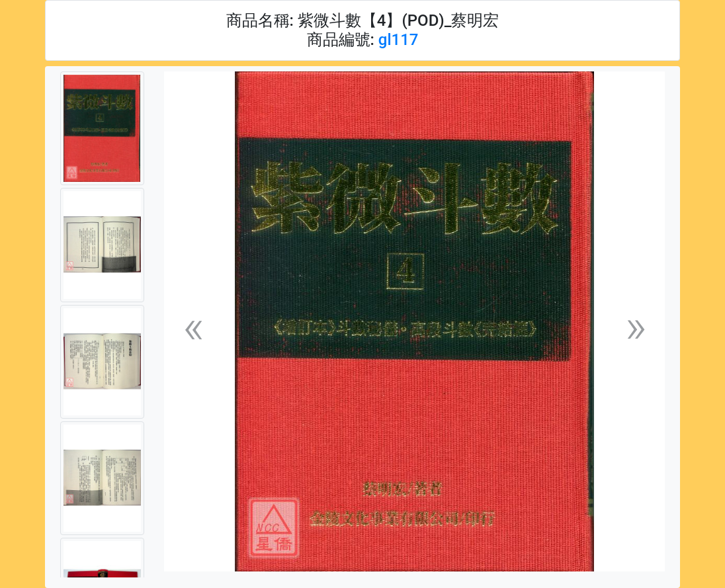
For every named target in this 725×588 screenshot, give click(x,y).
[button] (193, 327)
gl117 (399, 40)
